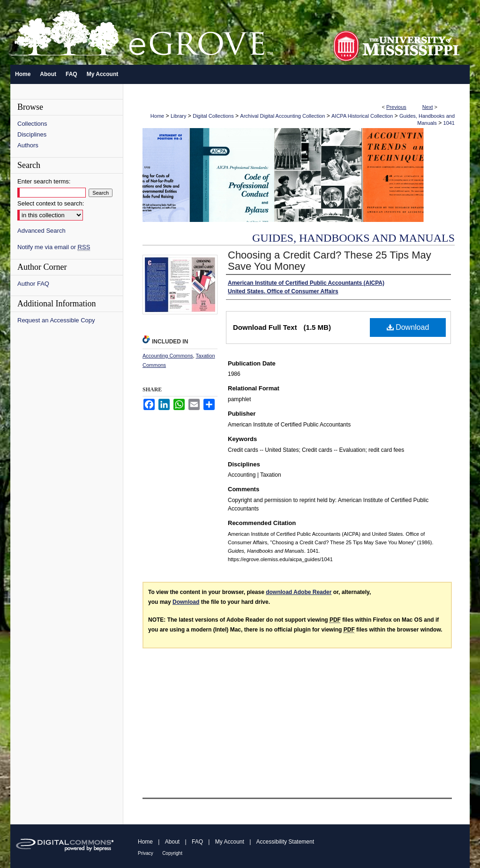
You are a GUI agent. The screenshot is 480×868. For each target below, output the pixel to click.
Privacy (146, 853)
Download (408, 327)
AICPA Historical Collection (362, 116)
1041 (449, 123)
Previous (396, 107)
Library (179, 116)
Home (157, 116)
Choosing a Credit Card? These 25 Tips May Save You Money (330, 261)
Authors (28, 145)
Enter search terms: (44, 181)
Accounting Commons (168, 356)
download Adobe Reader (299, 592)
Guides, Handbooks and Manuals (353, 238)
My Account (230, 842)
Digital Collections (213, 116)
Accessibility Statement (285, 842)
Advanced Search (41, 231)
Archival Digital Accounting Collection (282, 116)
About (172, 842)
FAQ (197, 842)
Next (428, 107)
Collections (32, 124)
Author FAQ (33, 284)
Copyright (172, 853)
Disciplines (32, 134)
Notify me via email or (54, 247)
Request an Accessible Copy (56, 320)
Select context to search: (51, 203)
